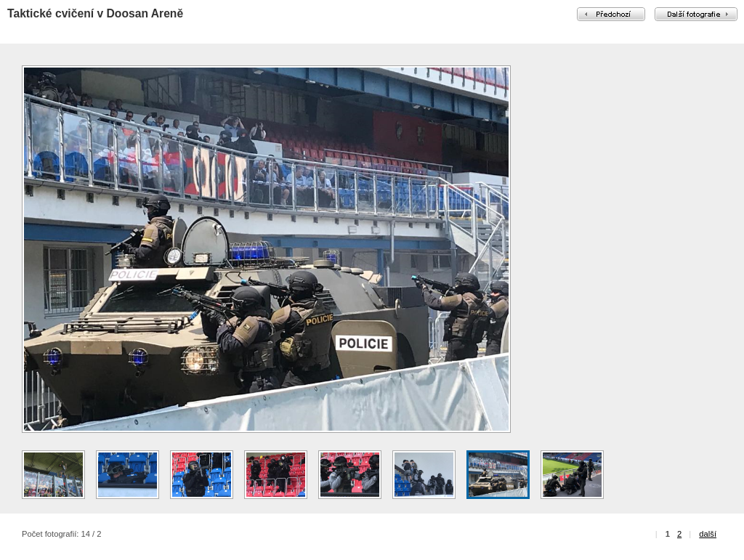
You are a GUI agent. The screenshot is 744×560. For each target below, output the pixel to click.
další (708, 534)
